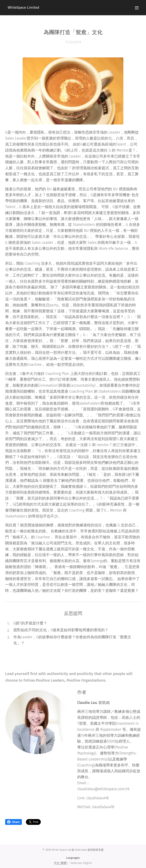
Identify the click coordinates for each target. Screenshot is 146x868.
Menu (137, 8)
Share (13, 822)
